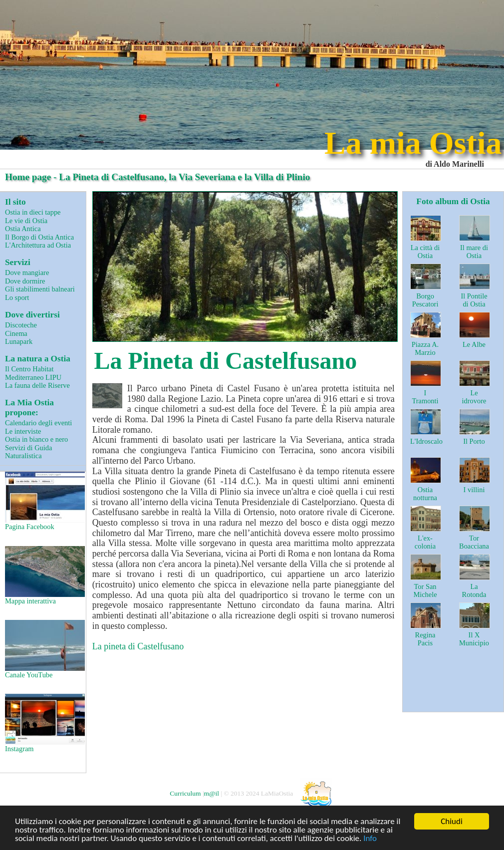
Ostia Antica (23, 229)
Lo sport (17, 297)
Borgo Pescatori (425, 300)
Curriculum (185, 793)
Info (370, 839)
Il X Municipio (474, 639)
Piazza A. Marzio (425, 349)
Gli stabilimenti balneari (40, 289)
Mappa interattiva (44, 575)
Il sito (15, 202)
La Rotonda (474, 591)
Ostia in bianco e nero (36, 439)
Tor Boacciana (474, 542)
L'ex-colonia (425, 542)
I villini (474, 490)
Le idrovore (474, 397)
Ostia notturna (425, 494)
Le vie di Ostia (26, 221)
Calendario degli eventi (38, 423)
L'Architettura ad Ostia (38, 245)
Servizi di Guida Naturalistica (28, 452)
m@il (212, 793)
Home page (28, 177)
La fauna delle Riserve (37, 385)
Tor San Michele (425, 591)
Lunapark (19, 341)
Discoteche (21, 325)
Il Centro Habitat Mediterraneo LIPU (33, 373)
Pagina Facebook (44, 501)
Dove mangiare (27, 273)
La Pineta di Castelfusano (226, 361)
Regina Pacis (425, 639)
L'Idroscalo (426, 441)
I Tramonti (425, 397)
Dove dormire (25, 281)
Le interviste (23, 431)
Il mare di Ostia (474, 252)
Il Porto (474, 441)
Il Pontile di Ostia (474, 300)
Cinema (16, 333)
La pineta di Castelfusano (138, 646)
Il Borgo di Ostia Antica (39, 237)
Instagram (44, 723)
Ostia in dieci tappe (33, 212)
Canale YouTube (44, 649)
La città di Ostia (425, 252)
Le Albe (474, 344)
